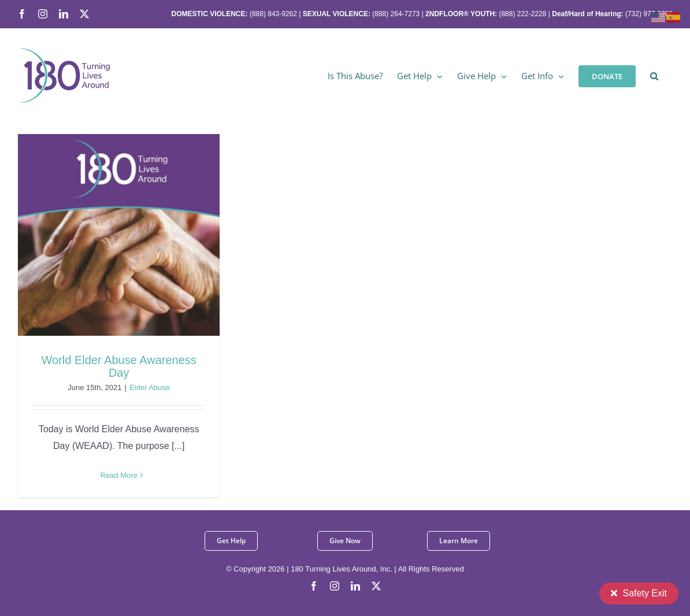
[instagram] (335, 586)
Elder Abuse (150, 387)
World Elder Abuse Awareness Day (119, 366)
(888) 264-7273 (396, 14)
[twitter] (376, 586)
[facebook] (314, 586)
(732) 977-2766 (649, 14)
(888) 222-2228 (522, 14)
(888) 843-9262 (272, 14)
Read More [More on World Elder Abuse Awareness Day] (119, 475)
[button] (654, 75)
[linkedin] (355, 586)
